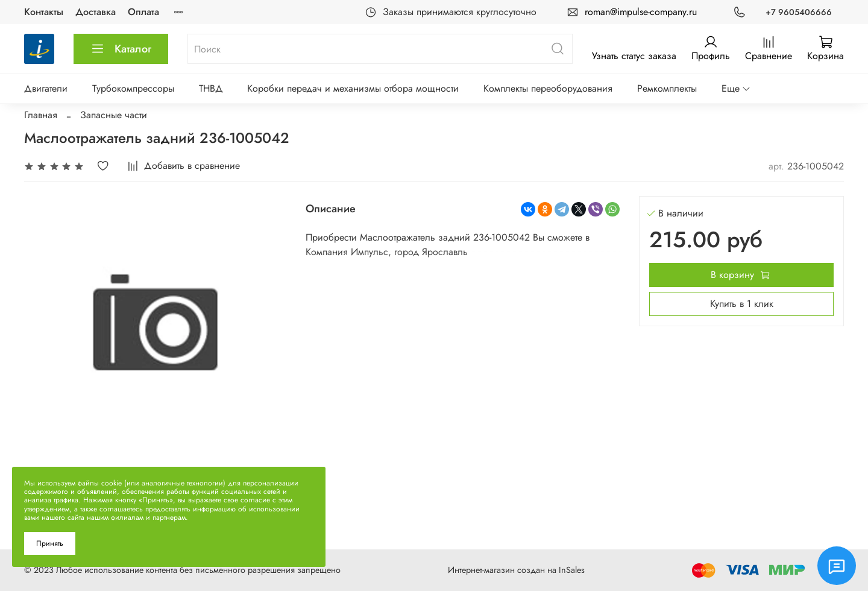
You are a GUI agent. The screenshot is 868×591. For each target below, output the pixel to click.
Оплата (143, 12)
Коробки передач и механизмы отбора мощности (353, 88)
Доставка (96, 12)
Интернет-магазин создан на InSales (516, 570)
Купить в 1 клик (742, 304)
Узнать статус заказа (634, 56)
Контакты (44, 12)
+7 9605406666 (799, 12)
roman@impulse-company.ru (641, 12)
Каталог (121, 49)
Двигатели (46, 88)
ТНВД (211, 88)
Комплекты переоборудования (548, 88)
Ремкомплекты (667, 88)
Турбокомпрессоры (133, 88)
